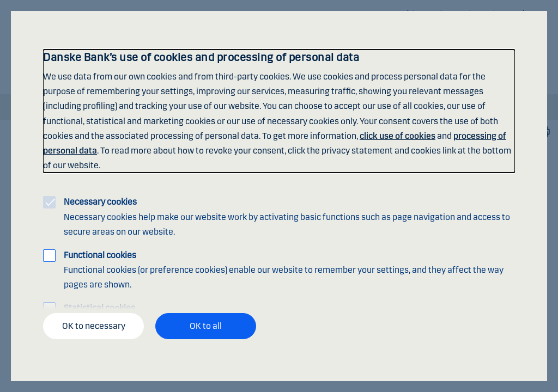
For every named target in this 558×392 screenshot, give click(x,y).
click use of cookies (398, 136)
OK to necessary (94, 326)
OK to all (206, 326)
